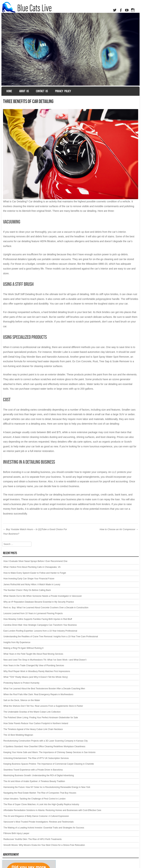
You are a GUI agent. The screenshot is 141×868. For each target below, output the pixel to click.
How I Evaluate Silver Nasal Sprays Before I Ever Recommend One (35, 561)
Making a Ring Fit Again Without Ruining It (23, 648)
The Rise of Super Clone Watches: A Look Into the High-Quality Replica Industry (41, 804)
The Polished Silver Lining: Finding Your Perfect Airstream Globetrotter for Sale (41, 718)
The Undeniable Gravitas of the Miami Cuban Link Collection (32, 712)
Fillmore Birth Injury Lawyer (16, 833)
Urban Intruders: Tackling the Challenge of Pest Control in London (34, 799)
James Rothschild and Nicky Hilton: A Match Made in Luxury (32, 584)
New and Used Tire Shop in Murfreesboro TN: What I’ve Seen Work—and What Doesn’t (45, 660)
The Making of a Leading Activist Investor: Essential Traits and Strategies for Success (44, 828)
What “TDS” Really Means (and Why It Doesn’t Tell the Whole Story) (36, 677)
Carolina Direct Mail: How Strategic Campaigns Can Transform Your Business (40, 625)
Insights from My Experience (17, 642)
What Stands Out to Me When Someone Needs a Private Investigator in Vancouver (43, 596)
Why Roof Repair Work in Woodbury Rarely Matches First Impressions (37, 671)
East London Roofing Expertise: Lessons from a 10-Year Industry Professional (40, 631)
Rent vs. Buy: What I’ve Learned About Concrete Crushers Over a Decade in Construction (46, 608)
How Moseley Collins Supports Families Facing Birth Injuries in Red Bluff (38, 619)
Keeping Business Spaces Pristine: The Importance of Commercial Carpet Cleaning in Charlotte (49, 764)
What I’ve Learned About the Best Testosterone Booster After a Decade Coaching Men (44, 689)
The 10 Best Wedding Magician (18, 735)
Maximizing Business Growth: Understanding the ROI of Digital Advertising (39, 775)
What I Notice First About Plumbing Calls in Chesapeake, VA (32, 567)
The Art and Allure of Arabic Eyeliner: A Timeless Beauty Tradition (34, 781)
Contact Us (42, 91)
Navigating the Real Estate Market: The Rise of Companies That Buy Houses (40, 793)
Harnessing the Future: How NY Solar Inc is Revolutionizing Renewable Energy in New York (47, 787)
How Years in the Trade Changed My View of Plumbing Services (34, 665)
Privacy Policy (63, 91)
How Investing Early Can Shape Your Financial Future (29, 579)
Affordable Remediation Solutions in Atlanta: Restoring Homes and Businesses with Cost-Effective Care (52, 810)
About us (24, 91)
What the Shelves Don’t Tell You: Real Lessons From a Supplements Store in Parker (43, 706)
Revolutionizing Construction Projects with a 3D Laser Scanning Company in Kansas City (46, 741)
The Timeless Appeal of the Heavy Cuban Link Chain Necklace (33, 729)
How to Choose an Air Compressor (119, 529)
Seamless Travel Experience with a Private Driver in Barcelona (33, 770)
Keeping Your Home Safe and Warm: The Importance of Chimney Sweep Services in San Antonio (49, 752)
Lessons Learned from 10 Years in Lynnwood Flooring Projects (33, 613)
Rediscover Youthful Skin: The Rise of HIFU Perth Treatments (32, 839)
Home (9, 91)
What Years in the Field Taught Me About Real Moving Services (33, 654)
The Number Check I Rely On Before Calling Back (27, 590)
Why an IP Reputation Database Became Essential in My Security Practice (39, 602)
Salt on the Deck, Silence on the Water (22, 700)
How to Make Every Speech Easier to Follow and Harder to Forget (35, 573)
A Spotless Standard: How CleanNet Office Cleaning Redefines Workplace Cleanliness (44, 746)
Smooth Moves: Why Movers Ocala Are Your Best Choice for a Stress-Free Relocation (44, 845)
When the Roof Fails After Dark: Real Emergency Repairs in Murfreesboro (38, 694)
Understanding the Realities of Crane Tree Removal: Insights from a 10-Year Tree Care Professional (51, 637)
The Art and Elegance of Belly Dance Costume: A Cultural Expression (36, 816)
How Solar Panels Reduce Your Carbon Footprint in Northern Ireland (36, 723)
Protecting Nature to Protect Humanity (21, 683)
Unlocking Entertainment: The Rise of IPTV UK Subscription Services (36, 758)
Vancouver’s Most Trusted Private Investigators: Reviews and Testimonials (38, 822)
